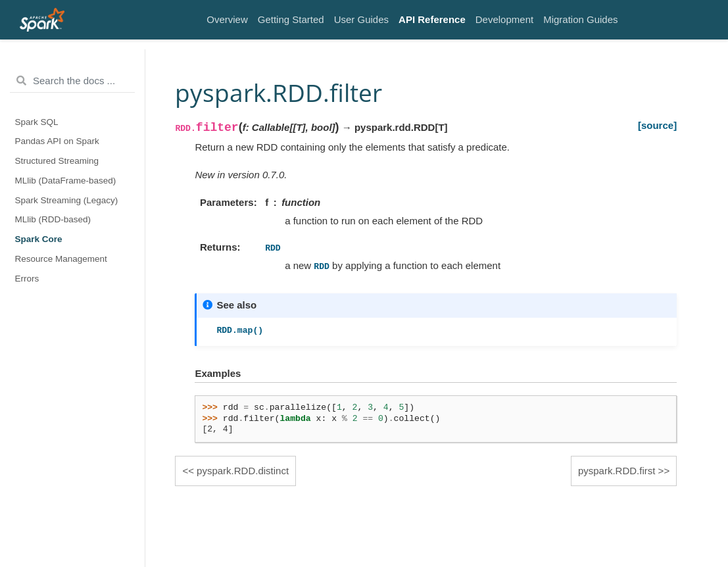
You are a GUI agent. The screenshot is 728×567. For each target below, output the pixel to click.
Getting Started (291, 19)
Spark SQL (37, 122)
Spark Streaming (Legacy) (67, 200)
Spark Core (39, 239)
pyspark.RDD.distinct (243, 471)
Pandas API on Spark (57, 141)
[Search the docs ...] (72, 81)
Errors (27, 279)
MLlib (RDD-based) (53, 219)
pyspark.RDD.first (617, 471)
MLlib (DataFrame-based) (66, 181)
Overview (227, 19)
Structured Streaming (57, 161)
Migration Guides (580, 19)
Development (504, 19)
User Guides (361, 19)
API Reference (432, 19)
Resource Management (61, 259)
